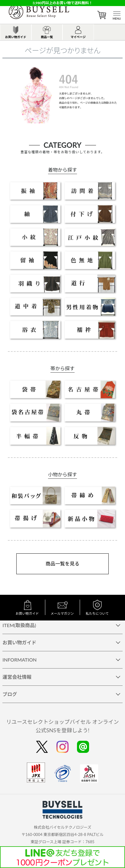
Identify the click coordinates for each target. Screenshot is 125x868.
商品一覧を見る (62, 564)
